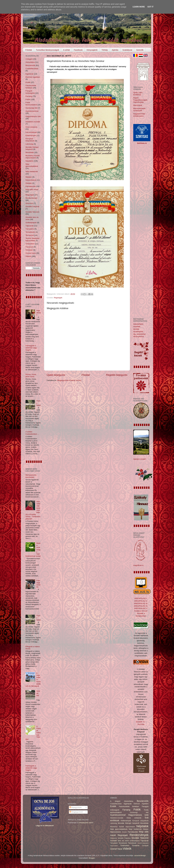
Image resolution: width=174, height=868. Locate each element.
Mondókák (30, 152)
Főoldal (29, 50)
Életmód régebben (33, 77)
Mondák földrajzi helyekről (32, 148)
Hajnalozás (38, 313)
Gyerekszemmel (32, 111)
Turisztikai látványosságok (48, 50)
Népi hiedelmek (32, 172)
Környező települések (30, 140)
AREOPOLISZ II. (141, 601)
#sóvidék (137, 327)
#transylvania (139, 336)
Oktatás (29, 183)
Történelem (30, 244)
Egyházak (29, 74)
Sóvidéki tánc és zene (119, 841)
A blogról (29, 59)
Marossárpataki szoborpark (139, 110)
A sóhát (66, 50)
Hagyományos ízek (33, 116)
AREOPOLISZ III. (141, 603)
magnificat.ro (138, 565)
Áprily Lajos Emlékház (138, 94)
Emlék (28, 82)
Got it (150, 7)
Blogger (92, 858)
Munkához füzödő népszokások (33, 157)
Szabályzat (127, 50)
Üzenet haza (31, 253)
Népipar (29, 177)
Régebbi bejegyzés (117, 375)
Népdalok (29, 161)
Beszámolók (30, 65)
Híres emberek (31, 127)
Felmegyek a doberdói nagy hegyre (31, 348)
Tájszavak (30, 226)
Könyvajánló (92, 50)
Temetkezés (30, 232)
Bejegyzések (75, 807)
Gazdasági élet (31, 108)
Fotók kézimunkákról (31, 104)
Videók (28, 256)
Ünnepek (29, 250)
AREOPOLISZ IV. (141, 606)
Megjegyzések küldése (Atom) (69, 380)
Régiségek (58, 298)
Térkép (105, 50)
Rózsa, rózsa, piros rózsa (31, 375)
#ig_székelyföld (139, 334)
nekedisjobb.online (86, 823)
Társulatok (30, 229)
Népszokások (31, 180)
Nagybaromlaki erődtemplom (139, 115)
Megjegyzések (76, 812)
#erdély (136, 329)
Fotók (28, 99)
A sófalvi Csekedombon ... (32, 433)
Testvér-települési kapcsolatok (32, 239)
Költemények (31, 135)
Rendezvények (31, 198)
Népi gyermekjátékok (32, 165)
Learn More (139, 7)
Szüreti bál (38, 693)
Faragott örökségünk (30, 92)
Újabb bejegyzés (56, 375)
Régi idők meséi (32, 190)
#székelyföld (138, 332)
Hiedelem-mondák (33, 122)
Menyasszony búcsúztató (31, 476)
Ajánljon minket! (140, 459)
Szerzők (140, 50)
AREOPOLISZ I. (141, 598)
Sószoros (29, 203)
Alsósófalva (30, 62)
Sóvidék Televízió (32, 212)
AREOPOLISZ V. (141, 608)
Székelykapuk (31, 223)
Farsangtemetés (38, 584)
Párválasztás (31, 186)
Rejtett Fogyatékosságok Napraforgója (140, 100)
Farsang (29, 96)
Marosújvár (138, 105)
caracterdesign (140, 855)
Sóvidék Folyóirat (32, 206)
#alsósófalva (138, 324)
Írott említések (31, 132)
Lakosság (29, 144)
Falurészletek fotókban (31, 87)
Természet (30, 235)
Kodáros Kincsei (141, 611)
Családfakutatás (32, 69)
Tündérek (29, 247)
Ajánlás (115, 50)
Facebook (78, 50)
